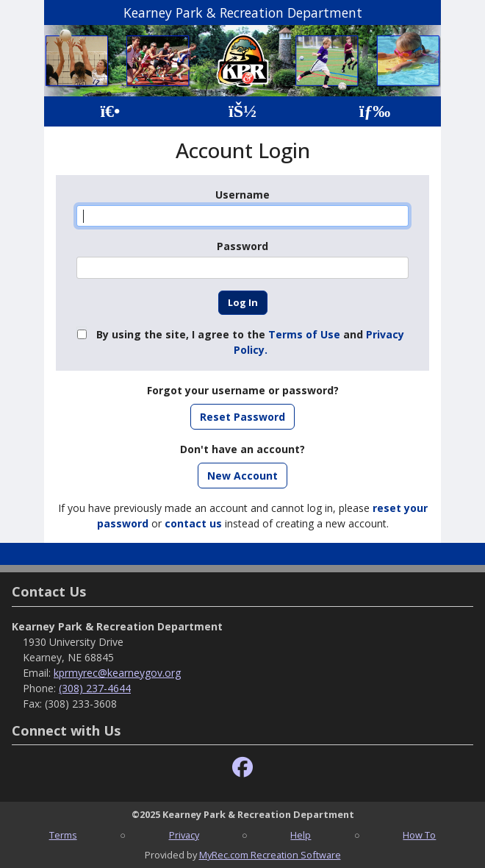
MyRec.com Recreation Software (270, 855)
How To (419, 835)
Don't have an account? (242, 449)
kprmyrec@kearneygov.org (117, 673)
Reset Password (242, 417)
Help (301, 835)
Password (242, 246)
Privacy (184, 835)
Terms (63, 835)
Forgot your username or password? (243, 390)
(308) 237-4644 (95, 688)
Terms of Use (304, 334)
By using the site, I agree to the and (250, 342)
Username (242, 195)
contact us (193, 523)
